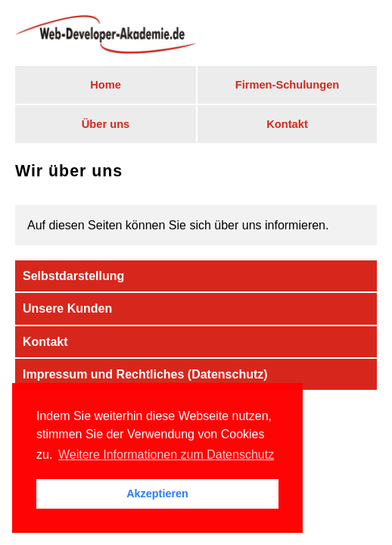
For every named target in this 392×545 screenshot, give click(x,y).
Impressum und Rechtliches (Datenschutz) (145, 374)
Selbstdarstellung (73, 276)
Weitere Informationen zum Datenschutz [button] (166, 455)
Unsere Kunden (67, 308)
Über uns (106, 124)
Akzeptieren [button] (157, 494)
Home (106, 85)
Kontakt (287, 124)
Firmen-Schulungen (288, 85)
